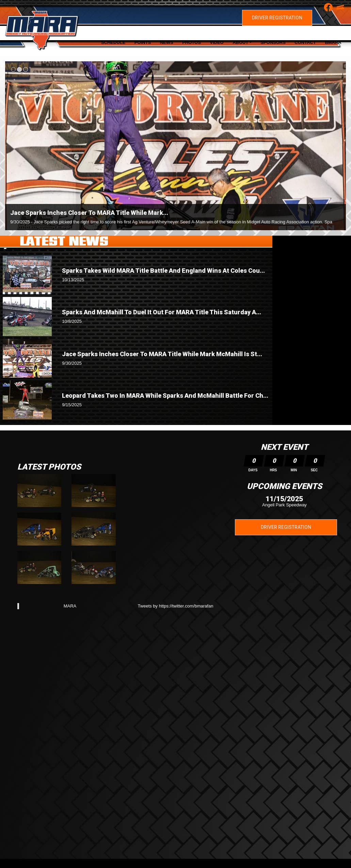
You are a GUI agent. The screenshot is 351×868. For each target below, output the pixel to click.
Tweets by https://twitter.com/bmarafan (176, 606)
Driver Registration (277, 18)
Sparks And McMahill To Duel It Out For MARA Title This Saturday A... (162, 312)
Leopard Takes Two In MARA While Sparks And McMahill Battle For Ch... (165, 396)
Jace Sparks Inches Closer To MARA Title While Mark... (89, 213)
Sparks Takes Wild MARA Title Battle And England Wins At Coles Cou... (163, 271)
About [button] (240, 42)
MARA (70, 606)
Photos (192, 42)
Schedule (113, 42)
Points (143, 42)
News (167, 42)
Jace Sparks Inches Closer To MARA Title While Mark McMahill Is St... (162, 354)
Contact (305, 42)
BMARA (333, 42)
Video (217, 42)
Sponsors (273, 42)
